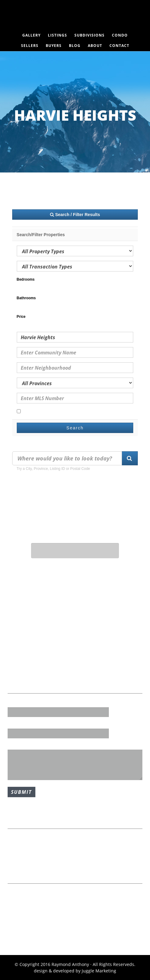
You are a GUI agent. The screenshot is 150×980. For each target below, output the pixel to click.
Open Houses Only (38, 412)
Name (14, 703)
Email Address (23, 724)
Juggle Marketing (99, 971)
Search (75, 428)
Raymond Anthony (75, 17)
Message (17, 745)
